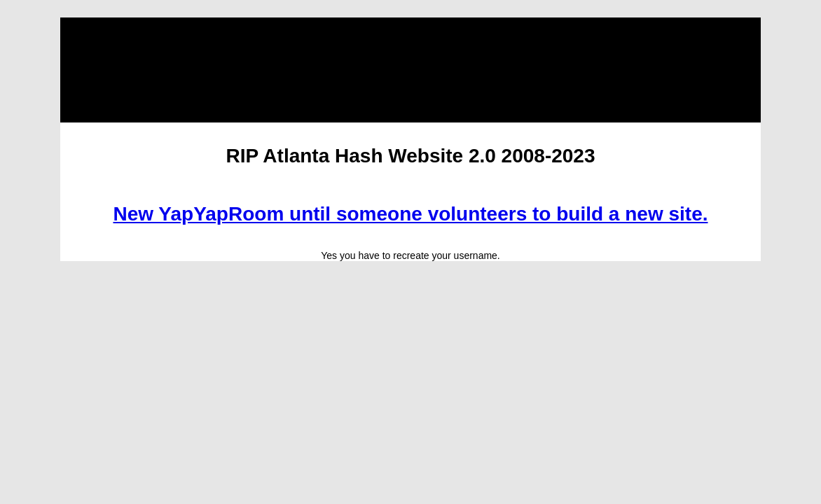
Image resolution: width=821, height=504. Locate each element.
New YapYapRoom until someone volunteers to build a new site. (411, 214)
